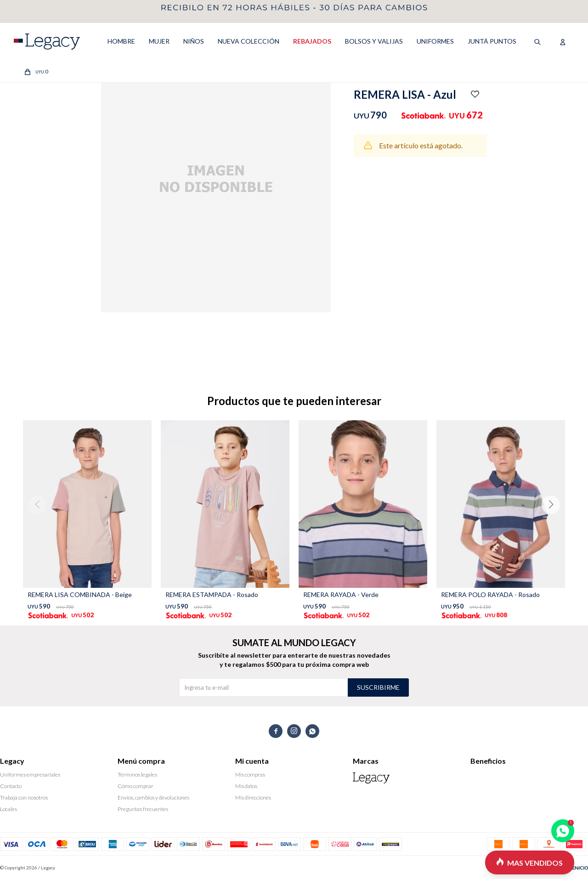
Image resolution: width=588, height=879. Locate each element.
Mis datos (246, 786)
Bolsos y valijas (374, 41)
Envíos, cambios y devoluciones (153, 797)
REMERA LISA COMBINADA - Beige (80, 594)
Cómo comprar (136, 786)
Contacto (11, 786)
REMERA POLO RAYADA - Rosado (490, 594)
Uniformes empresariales (30, 775)
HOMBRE (121, 41)
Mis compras (250, 775)
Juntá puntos (492, 41)
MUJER (159, 41)
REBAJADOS (312, 41)
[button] (554, 523)
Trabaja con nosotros (24, 797)
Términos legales (137, 775)
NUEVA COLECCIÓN (249, 41)
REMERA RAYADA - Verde (341, 594)
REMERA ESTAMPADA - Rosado (212, 594)
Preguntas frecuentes (143, 809)
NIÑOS (194, 41)
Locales (8, 809)
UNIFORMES (435, 41)
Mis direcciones (253, 797)
